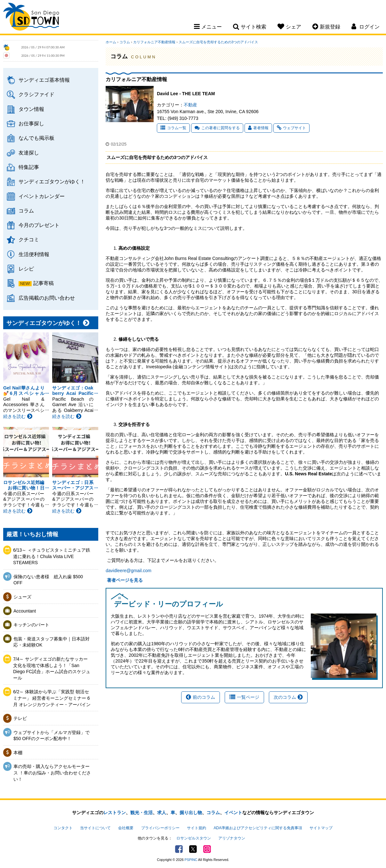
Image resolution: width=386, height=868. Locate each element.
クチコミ (29, 239)
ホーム (111, 42)
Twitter (193, 849)
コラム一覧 (173, 128)
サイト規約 (197, 828)
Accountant (25, 611)
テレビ (20, 718)
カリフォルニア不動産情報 (154, 42)
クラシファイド (36, 94)
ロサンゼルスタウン (194, 838)
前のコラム (201, 697)
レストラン (115, 813)
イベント (233, 813)
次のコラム (288, 697)
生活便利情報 (34, 254)
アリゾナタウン (232, 838)
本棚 (18, 753)
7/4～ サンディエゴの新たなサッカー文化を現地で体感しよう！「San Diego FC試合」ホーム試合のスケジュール (52, 668)
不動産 (190, 105)
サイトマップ (321, 828)
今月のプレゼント (39, 225)
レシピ (26, 269)
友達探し (29, 153)
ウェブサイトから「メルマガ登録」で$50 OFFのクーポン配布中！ (52, 736)
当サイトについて (95, 828)
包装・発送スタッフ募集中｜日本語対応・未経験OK (52, 642)
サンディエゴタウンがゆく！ (52, 181)
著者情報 (258, 128)
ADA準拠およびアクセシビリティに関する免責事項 (258, 828)
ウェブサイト (291, 128)
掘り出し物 (191, 813)
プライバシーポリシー (160, 828)
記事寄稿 (44, 283)
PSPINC (191, 860)
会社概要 (126, 828)
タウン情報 (31, 109)
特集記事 (29, 167)
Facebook (179, 849)
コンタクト (63, 828)
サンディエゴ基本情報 (44, 80)
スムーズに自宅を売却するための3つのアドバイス (218, 42)
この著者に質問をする (217, 128)
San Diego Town (31, 18)
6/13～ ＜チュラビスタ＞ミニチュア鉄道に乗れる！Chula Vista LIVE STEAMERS (52, 556)
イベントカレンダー (42, 196)
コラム (26, 211)
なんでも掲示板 (36, 138)
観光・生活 (141, 813)
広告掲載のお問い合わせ (47, 298)
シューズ (22, 597)
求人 (162, 813)
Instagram (207, 849)
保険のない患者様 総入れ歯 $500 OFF (48, 580)
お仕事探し (31, 123)
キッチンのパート (31, 625)
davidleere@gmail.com (129, 571)
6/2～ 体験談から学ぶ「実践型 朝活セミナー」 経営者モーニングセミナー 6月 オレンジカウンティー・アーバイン (52, 698)
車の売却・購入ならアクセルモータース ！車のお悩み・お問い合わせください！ (52, 773)
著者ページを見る (124, 580)
